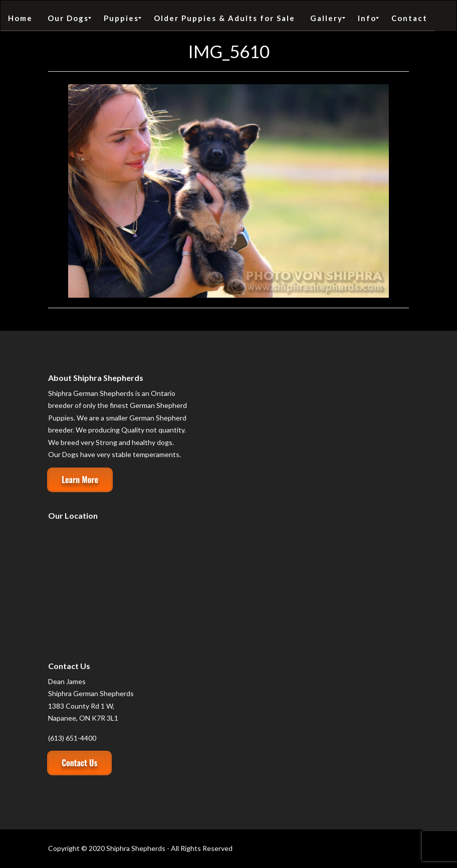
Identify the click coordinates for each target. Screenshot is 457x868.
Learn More (80, 480)
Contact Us (79, 763)
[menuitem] (20, 18)
